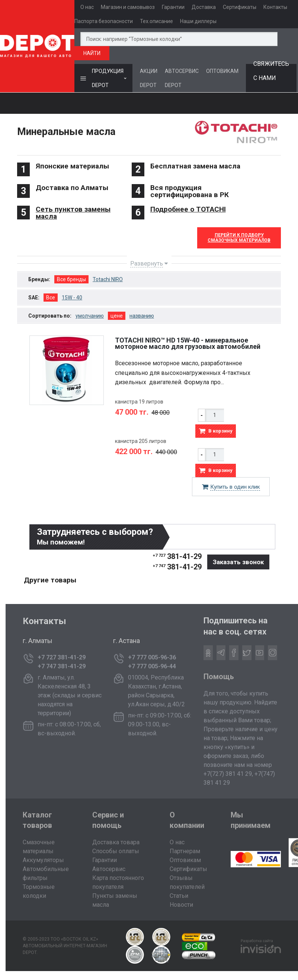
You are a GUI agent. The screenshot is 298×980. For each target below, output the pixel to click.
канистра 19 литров (139, 402)
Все (51, 298)
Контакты (275, 7)
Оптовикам (185, 860)
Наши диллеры (198, 21)
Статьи (179, 896)
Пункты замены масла (115, 900)
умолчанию (90, 316)
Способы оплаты (116, 851)
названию (142, 316)
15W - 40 (72, 298)
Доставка (204, 7)
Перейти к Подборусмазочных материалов (239, 238)
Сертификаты (240, 7)
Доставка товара (116, 842)
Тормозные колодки (39, 891)
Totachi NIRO (108, 279)
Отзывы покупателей (187, 882)
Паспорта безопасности (104, 21)
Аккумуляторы (43, 860)
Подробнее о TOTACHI (188, 209)
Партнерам (185, 851)
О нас (87, 7)
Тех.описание (156, 21)
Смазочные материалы (39, 847)
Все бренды (71, 279)
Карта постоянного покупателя (118, 882)
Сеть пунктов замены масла (73, 213)
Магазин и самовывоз (128, 7)
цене (117, 316)
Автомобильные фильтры (46, 873)
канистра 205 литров (141, 441)
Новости (181, 905)
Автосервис (109, 869)
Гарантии (173, 7)
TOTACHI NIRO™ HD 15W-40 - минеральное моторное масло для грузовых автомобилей (188, 343)
